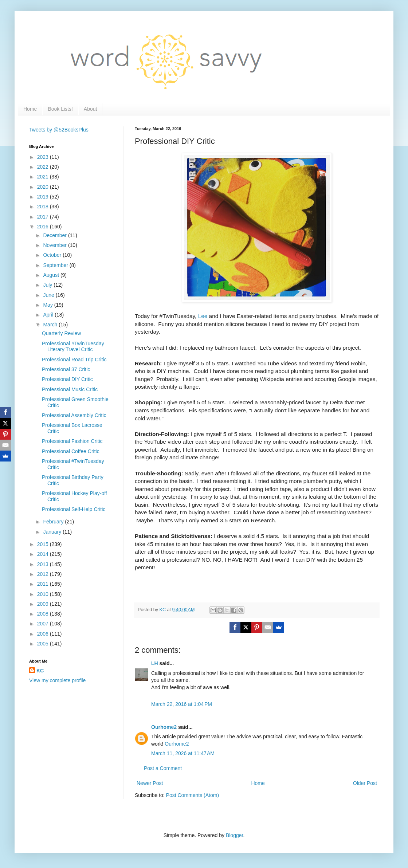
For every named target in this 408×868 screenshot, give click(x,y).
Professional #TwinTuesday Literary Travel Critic (73, 347)
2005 (44, 644)
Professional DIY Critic (67, 379)
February (54, 522)
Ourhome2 (164, 727)
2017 (44, 217)
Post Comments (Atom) (193, 795)
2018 (44, 207)
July (48, 285)
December (55, 235)
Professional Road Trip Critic (74, 360)
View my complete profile (57, 680)
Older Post (365, 783)
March (51, 325)
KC (40, 671)
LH (155, 663)
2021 (44, 177)
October (53, 255)
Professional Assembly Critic (74, 415)
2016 (44, 227)
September (56, 265)
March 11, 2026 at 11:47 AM (183, 753)
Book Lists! (60, 109)
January (53, 532)
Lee (203, 316)
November (55, 245)
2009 (44, 604)
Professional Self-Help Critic (74, 509)
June (49, 295)
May (48, 305)
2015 (44, 544)
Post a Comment (163, 768)
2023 (44, 157)
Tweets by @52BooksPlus (59, 130)
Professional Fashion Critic (72, 441)
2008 (44, 614)
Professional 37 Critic (66, 369)
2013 (44, 564)
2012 (44, 574)
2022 (44, 167)
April (49, 315)
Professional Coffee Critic (71, 451)
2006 (44, 634)
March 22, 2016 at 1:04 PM (182, 704)
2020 (44, 187)
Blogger (234, 835)
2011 (44, 584)
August (52, 275)
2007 (44, 624)
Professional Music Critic (70, 389)
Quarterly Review (61, 333)
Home (30, 109)
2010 (44, 594)
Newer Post (150, 783)
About (91, 109)
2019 (44, 197)
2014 (44, 554)
